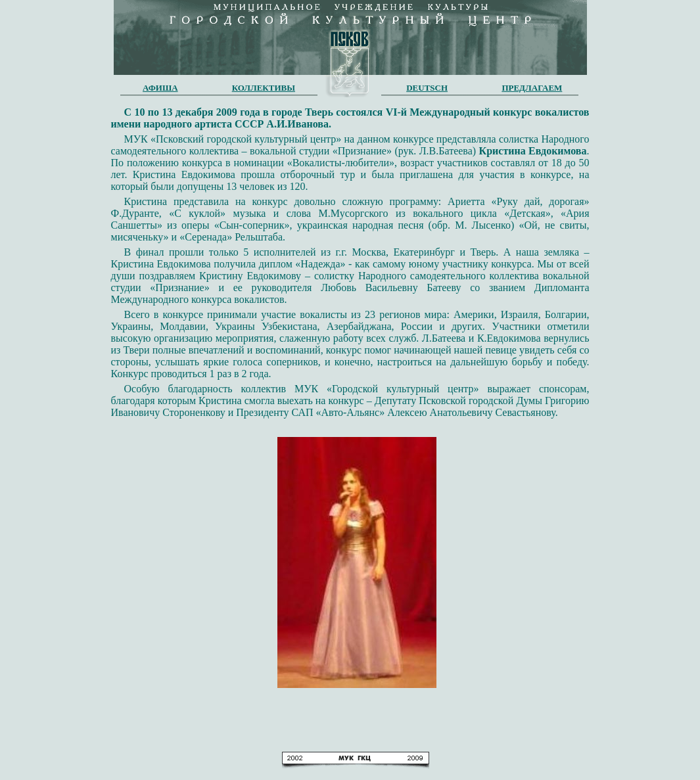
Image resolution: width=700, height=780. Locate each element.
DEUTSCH (427, 88)
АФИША (160, 88)
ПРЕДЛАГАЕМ (532, 88)
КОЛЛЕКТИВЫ (264, 88)
